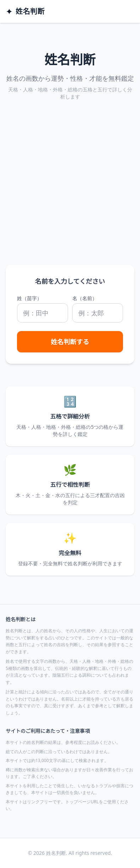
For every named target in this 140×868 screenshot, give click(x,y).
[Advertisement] (70, 191)
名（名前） (85, 298)
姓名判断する (70, 342)
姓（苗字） (29, 298)
